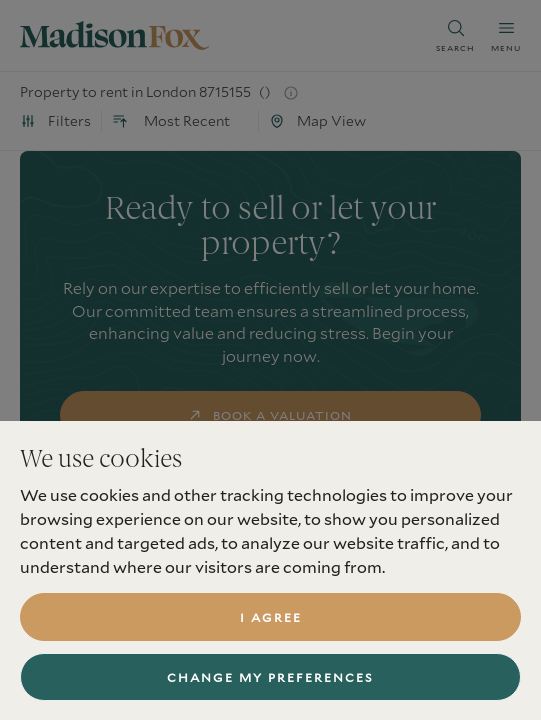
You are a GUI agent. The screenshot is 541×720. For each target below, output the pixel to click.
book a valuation (270, 415)
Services (52, 667)
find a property (270, 479)
